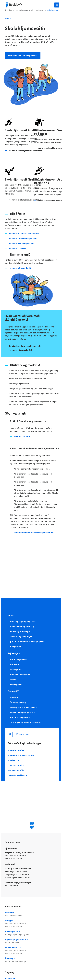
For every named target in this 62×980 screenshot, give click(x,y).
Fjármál (13, 679)
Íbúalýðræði (15, 646)
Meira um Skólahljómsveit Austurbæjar (26, 151)
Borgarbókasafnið (16, 750)
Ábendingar (32, 960)
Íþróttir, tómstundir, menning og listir (27, 641)
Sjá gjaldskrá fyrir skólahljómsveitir (25, 346)
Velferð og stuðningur (20, 631)
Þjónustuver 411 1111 (32, 951)
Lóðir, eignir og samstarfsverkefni (25, 722)
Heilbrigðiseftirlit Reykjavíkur (23, 707)
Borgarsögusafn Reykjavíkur (21, 755)
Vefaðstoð (32, 914)
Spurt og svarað (32, 933)
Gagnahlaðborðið (16, 770)
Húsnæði (14, 697)
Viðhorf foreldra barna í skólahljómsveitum (34, 533)
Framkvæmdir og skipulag (22, 626)
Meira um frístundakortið (20, 350)
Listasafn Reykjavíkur (18, 775)
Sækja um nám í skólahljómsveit (23, 55)
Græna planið (16, 684)
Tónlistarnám (40, 10)
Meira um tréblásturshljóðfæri (23, 239)
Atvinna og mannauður (20, 674)
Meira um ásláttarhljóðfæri (21, 244)
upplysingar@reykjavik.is (32, 941)
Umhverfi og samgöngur (21, 636)
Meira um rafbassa (17, 248)
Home (6, 10)
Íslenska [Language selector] (10, 734)
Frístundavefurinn (16, 765)
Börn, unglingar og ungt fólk (24, 10)
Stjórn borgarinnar (18, 659)
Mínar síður (24, 734)
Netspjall (32, 924)
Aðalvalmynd (57, 5)
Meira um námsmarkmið (20, 268)
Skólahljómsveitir (53, 10)
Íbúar (11, 10)
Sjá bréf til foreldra (23, 436)
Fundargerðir (16, 669)
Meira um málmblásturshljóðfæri (24, 233)
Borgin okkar (14, 760)
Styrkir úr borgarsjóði (20, 717)
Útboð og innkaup (18, 702)
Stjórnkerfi (15, 664)
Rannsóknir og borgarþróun (22, 712)
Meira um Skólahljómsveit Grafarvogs (26, 200)
